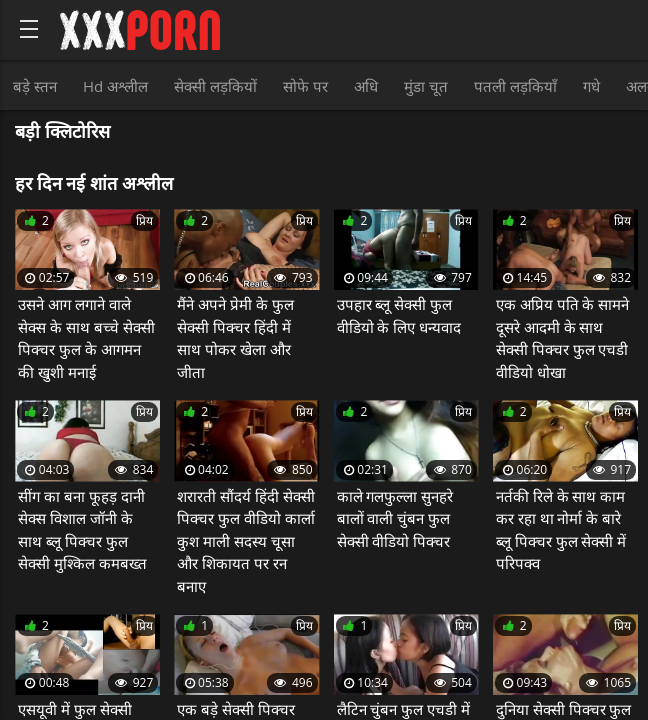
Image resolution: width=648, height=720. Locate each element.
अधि (366, 86)
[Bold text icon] (29, 29)
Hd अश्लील (115, 86)
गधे (591, 86)
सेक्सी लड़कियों (215, 86)
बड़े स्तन (35, 86)
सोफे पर (305, 86)
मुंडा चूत (426, 86)
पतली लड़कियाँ (515, 86)
